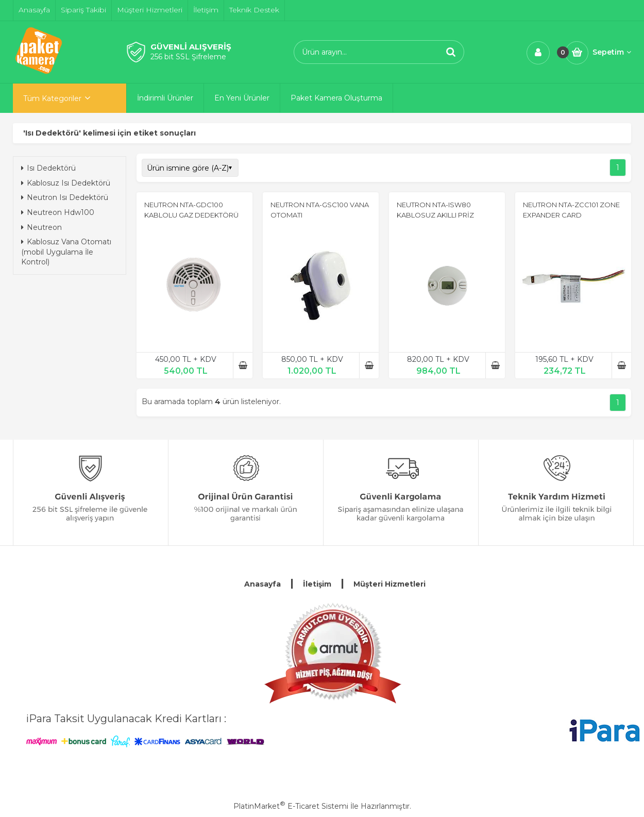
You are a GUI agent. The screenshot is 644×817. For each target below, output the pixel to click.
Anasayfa (262, 584)
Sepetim (612, 52)
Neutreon (41, 227)
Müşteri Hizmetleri (389, 584)
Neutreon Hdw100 (58, 212)
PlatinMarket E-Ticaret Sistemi (291, 806)
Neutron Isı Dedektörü (65, 197)
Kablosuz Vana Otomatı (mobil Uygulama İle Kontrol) (66, 252)
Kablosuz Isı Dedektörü (66, 183)
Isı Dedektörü (48, 168)
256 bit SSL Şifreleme (188, 57)
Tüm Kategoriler (52, 98)
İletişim (317, 584)
